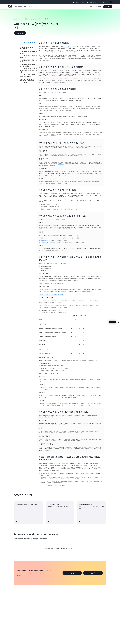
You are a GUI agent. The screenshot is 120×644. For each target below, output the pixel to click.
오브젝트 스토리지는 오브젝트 (48, 242)
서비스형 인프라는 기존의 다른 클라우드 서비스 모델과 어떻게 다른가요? (28, 70)
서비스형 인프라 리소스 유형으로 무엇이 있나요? (28, 65)
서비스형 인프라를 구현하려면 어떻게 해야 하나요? (28, 75)
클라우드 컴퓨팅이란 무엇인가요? (22, 19)
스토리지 (69, 47)
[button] (18, 7)
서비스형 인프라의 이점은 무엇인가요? (28, 52)
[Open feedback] (118, 322)
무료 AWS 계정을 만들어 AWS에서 (50, 486)
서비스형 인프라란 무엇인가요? (27, 44)
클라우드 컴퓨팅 (43, 225)
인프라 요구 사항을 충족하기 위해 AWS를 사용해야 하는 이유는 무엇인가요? (28, 81)
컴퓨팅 (65, 47)
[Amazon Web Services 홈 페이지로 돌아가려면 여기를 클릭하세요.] (10, 7)
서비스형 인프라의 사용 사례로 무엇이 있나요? (28, 57)
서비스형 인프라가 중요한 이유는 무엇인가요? (28, 48)
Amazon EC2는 (44, 473)
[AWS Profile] (111, 2)
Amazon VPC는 (45, 481)
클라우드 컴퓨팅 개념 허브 (37, 19)
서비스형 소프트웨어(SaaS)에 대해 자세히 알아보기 (51, 295)
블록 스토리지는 (45, 238)
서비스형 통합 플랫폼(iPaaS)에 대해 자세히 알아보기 (52, 284)
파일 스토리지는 (45, 240)
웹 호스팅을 (61, 164)
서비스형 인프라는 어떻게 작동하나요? (28, 61)
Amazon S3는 (44, 477)
